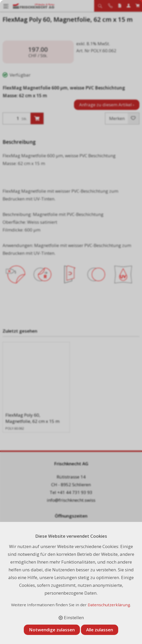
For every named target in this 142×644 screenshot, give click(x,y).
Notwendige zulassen (52, 630)
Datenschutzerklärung (109, 605)
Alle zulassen (100, 630)
